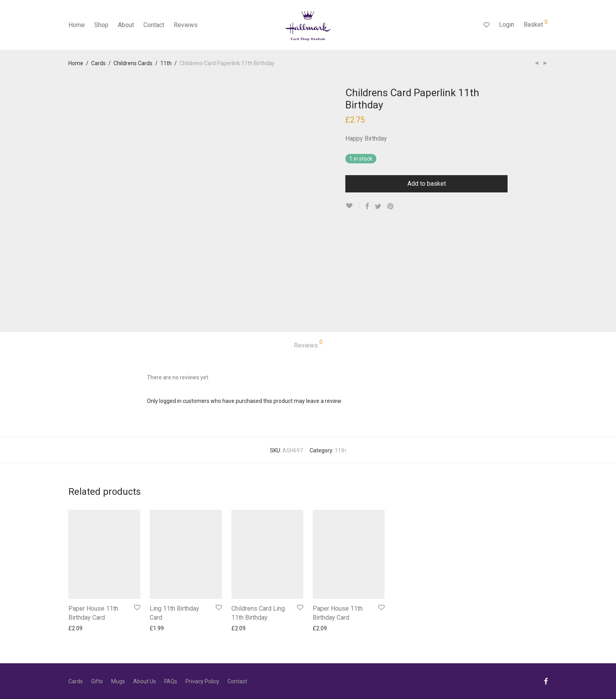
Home (77, 25)
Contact (154, 25)
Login (507, 25)
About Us (145, 681)
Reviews (186, 25)
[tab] (308, 346)
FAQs (171, 681)
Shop (101, 25)
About (126, 25)
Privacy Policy (202, 681)
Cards (98, 63)
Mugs (118, 681)
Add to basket (427, 184)
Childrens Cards (133, 63)
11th (166, 63)
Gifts (97, 681)
